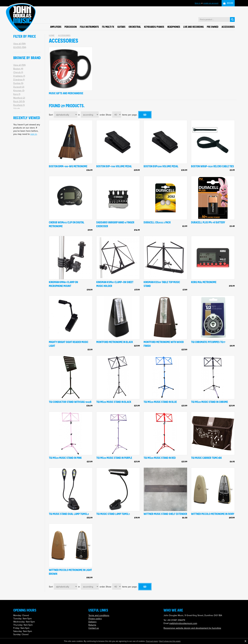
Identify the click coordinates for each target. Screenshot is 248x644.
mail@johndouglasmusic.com (183, 623)
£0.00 (230, 3)
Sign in (198, 3)
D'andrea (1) (19, 80)
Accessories (64, 35)
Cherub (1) (18, 72)
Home (52, 35)
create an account (211, 3)
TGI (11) (17, 109)
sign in (34, 134)
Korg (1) (17, 94)
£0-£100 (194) (20, 47)
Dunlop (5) (18, 83)
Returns (92, 625)
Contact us (94, 628)
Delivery (92, 622)
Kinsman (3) (19, 91)
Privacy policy (95, 619)
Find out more (152, 641)
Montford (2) (19, 98)
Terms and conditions (99, 615)
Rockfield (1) (19, 105)
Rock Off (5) (19, 101)
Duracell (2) (19, 87)
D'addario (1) (19, 76)
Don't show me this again (170, 641)
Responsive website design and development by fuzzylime (192, 628)
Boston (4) (18, 69)
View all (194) (19, 44)
